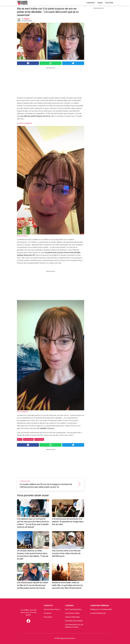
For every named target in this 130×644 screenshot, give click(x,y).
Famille (100, 3)
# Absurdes (28, 439)
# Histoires (39, 439)
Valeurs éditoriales (72, 617)
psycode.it (48, 617)
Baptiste (27, 19)
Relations (109, 3)
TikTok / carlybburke (26, 123)
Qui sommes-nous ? (52, 609)
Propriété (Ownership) (74, 621)
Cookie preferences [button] (98, 613)
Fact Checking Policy (73, 609)
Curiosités (90, 3)
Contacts (48, 613)
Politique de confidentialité (101, 609)
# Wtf (20, 439)
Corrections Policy (72, 613)
